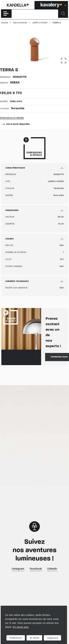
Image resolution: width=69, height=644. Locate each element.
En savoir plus (21, 627)
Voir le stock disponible (16, 124)
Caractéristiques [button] (15, 168)
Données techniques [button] (17, 281)
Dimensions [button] (12, 210)
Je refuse (34, 638)
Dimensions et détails (12, 118)
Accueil (5, 23)
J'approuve (52, 638)
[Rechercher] (63, 14)
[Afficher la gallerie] (64, 61)
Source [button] (10, 239)
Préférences (16, 638)
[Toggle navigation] (6, 14)
